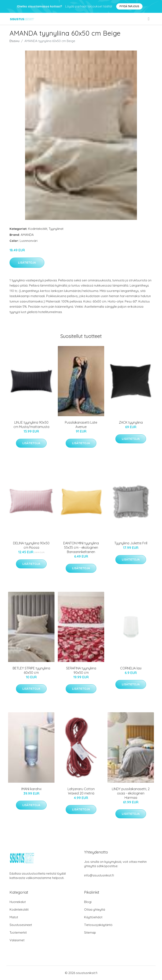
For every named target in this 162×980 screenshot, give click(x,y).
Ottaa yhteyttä (95, 909)
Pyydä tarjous (129, 6)
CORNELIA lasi (131, 668)
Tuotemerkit (18, 932)
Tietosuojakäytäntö (98, 925)
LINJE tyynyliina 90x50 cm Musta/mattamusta (31, 425)
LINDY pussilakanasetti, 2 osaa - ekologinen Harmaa (131, 793)
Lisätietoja (27, 263)
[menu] (149, 19)
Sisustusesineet (21, 925)
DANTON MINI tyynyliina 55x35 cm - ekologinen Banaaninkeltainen (81, 547)
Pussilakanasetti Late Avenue (81, 425)
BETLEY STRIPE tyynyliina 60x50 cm (31, 670)
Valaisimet (17, 940)
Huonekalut (18, 902)
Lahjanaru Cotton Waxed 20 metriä (81, 791)
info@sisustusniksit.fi (99, 875)
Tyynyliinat (56, 229)
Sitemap (90, 932)
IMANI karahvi (31, 789)
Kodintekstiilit (38, 229)
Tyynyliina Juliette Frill (131, 543)
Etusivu (15, 41)
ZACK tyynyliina (131, 422)
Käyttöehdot (93, 917)
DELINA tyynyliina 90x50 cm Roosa (31, 545)
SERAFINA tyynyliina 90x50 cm (81, 670)
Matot (14, 917)
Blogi (88, 902)
